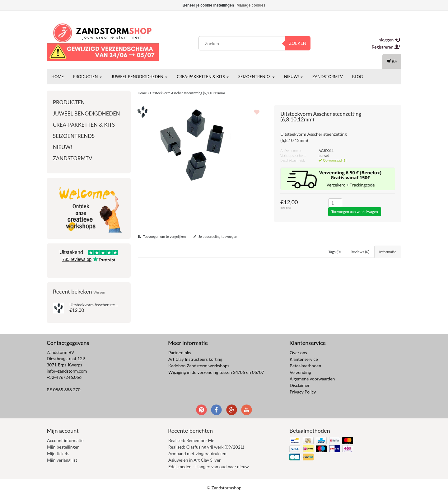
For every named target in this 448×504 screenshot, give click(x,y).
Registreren (386, 47)
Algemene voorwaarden (312, 387)
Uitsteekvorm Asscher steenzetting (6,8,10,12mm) (114, 305)
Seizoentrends (257, 77)
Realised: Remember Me (191, 448)
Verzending (300, 380)
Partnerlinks (180, 361)
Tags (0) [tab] (335, 252)
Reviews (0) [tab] (360, 252)
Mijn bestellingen (63, 455)
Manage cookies (251, 5)
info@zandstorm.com (67, 379)
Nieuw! (294, 77)
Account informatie (65, 448)
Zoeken (298, 43)
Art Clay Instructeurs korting (195, 367)
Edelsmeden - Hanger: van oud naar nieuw (208, 474)
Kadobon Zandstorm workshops (199, 374)
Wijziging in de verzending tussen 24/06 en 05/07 (216, 380)
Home (58, 77)
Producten (88, 77)
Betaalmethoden (305, 374)
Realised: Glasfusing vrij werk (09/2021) (206, 455)
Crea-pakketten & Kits (203, 77)
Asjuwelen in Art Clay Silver (194, 468)
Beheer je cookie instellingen (208, 5)
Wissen (99, 292)
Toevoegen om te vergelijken (162, 236)
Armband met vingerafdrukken (197, 461)
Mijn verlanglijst (62, 468)
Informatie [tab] (388, 252)
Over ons (298, 361)
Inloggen (388, 40)
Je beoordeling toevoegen (215, 236)
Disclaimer (300, 393)
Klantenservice (304, 367)
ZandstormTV (328, 77)
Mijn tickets (58, 461)
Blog (358, 77)
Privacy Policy (303, 400)
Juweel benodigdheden (139, 77)
